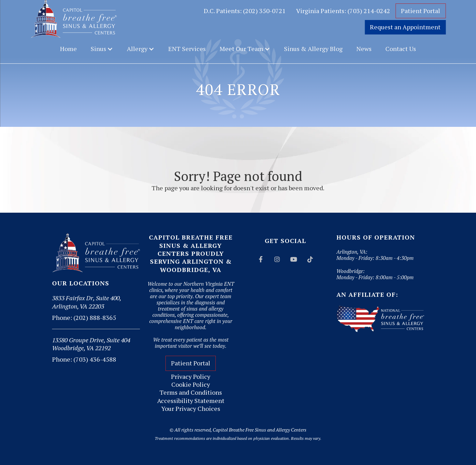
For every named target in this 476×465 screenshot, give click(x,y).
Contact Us (401, 49)
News (364, 49)
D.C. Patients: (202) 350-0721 (245, 11)
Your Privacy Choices (191, 409)
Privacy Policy (191, 377)
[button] (102, 49)
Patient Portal (421, 11)
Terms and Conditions (191, 392)
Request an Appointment (405, 27)
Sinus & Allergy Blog (313, 49)
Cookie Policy (191, 385)
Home (68, 49)
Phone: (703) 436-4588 (84, 359)
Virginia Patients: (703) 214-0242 (343, 11)
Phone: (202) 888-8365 (84, 317)
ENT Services (187, 49)
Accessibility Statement (191, 401)
